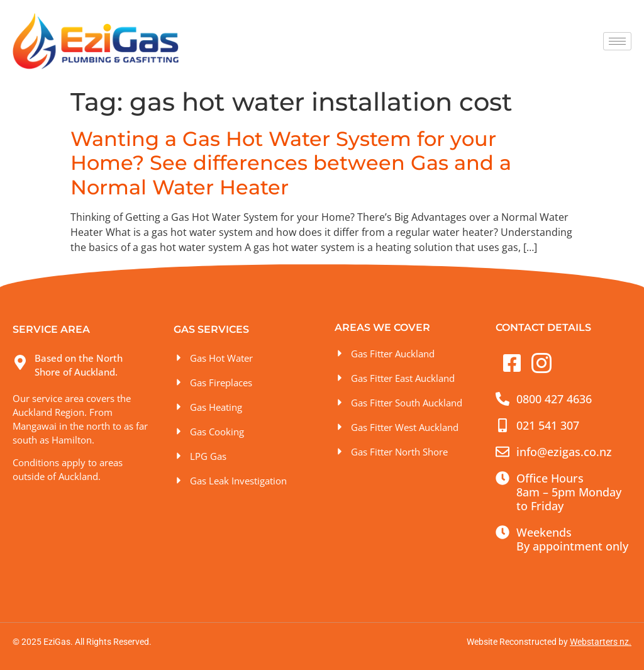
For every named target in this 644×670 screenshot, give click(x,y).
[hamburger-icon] (617, 41)
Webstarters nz (599, 642)
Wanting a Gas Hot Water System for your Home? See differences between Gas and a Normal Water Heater (291, 163)
